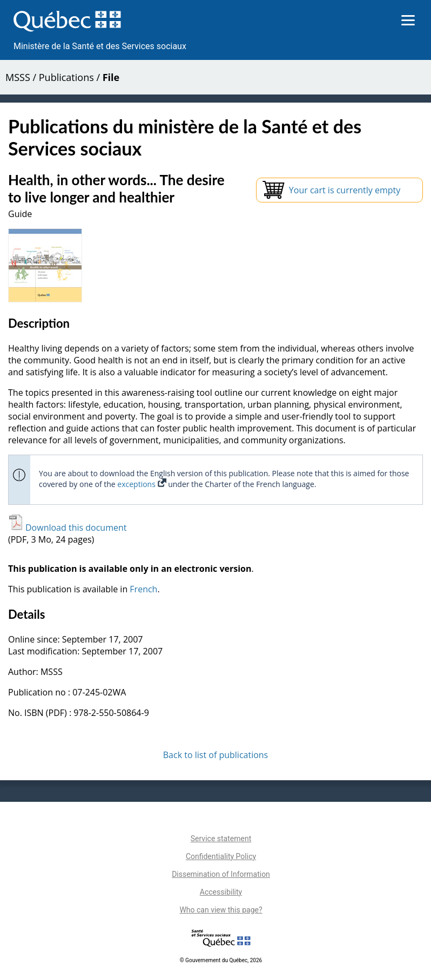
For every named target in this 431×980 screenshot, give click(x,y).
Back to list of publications (216, 755)
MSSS (18, 77)
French (143, 589)
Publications (66, 77)
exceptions (142, 484)
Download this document (67, 528)
